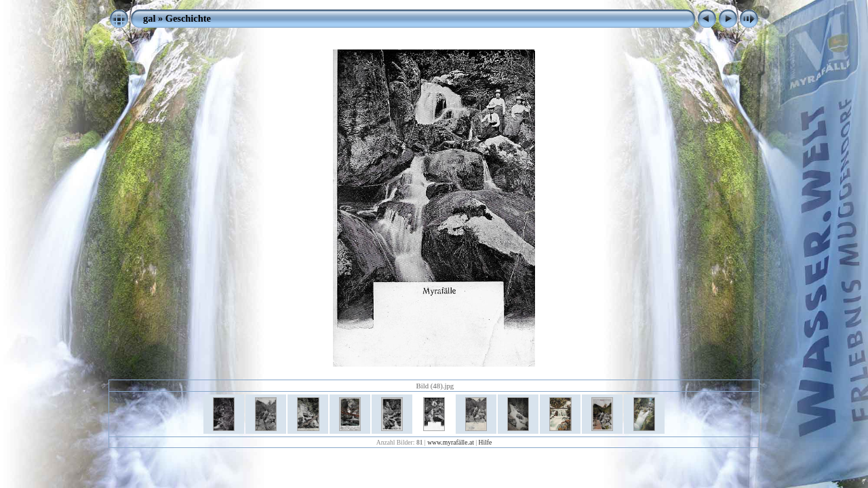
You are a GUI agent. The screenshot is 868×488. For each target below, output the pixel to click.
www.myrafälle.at (451, 442)
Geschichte (188, 18)
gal (149, 18)
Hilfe (486, 442)
